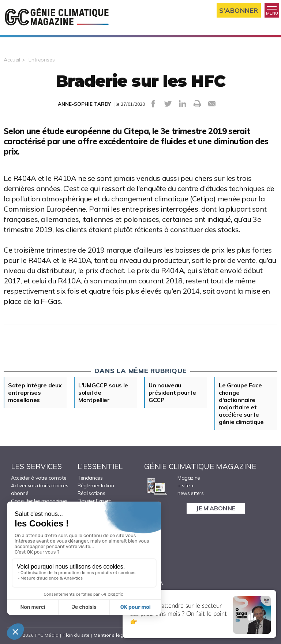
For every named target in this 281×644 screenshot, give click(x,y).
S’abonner (239, 10)
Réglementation (96, 485)
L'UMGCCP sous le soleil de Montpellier (103, 392)
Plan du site (76, 635)
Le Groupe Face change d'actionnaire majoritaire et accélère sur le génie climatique (241, 403)
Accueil (12, 60)
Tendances (90, 478)
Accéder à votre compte (39, 478)
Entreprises (42, 60)
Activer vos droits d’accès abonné (40, 489)
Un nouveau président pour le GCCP (172, 392)
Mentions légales (114, 635)
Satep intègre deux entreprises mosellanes (35, 392)
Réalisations (91, 493)
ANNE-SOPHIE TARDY (84, 104)
